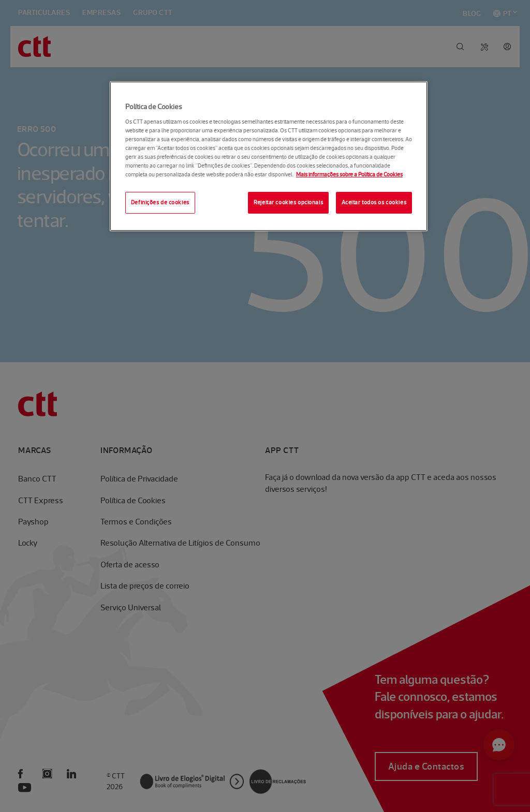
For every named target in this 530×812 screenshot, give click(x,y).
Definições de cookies (160, 202)
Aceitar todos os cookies (374, 202)
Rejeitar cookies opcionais (288, 202)
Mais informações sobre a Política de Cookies (349, 174)
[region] (269, 156)
